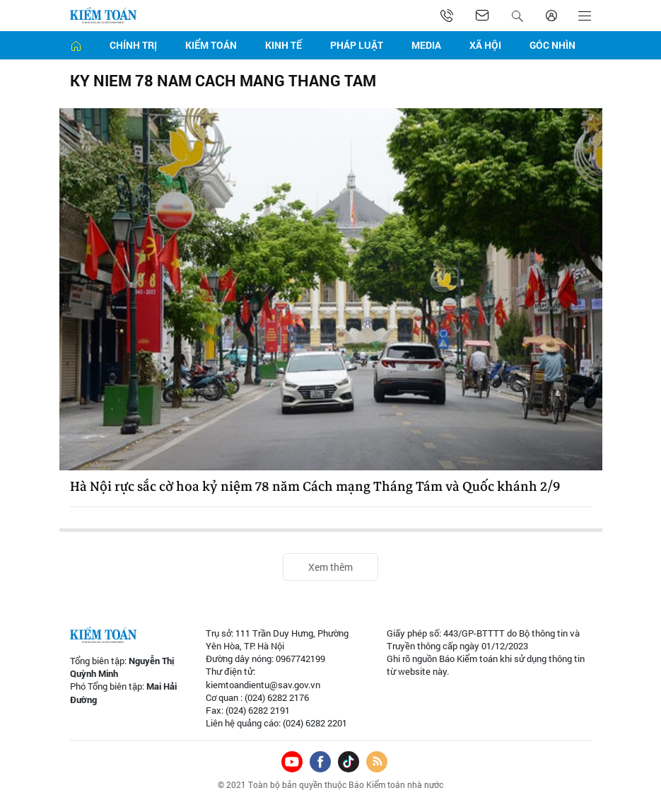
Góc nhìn (552, 45)
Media (426, 45)
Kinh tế (283, 45)
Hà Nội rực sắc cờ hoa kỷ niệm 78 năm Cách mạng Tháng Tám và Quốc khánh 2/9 (315, 487)
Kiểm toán (211, 45)
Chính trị (133, 45)
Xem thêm (330, 567)
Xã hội (485, 45)
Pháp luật (357, 45)
